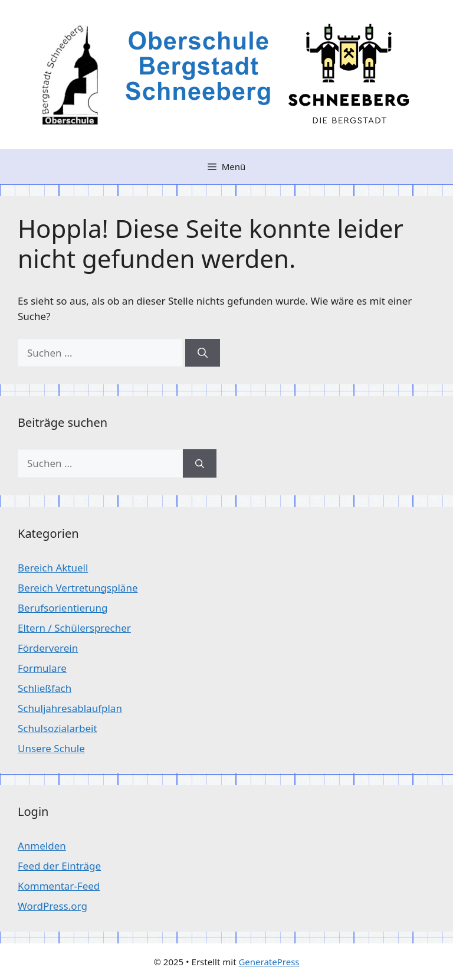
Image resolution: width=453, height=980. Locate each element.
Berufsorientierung (63, 608)
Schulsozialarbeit (58, 728)
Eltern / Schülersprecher (74, 628)
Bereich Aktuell (53, 568)
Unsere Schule (51, 748)
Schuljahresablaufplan (70, 708)
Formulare (42, 668)
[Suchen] (203, 353)
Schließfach (45, 688)
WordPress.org (52, 906)
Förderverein (48, 648)
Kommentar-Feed (59, 886)
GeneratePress (269, 962)
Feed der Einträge (59, 866)
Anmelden (42, 846)
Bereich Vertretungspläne (78, 588)
